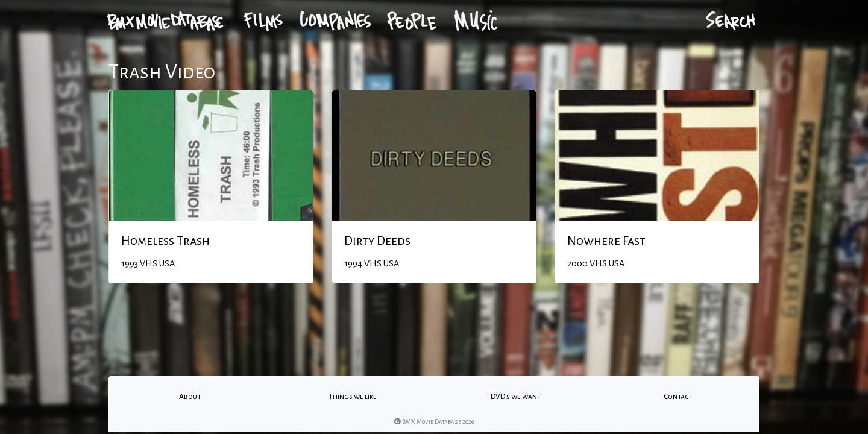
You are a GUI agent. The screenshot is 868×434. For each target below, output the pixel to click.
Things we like (353, 397)
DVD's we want (516, 397)
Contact (678, 397)
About (190, 397)
